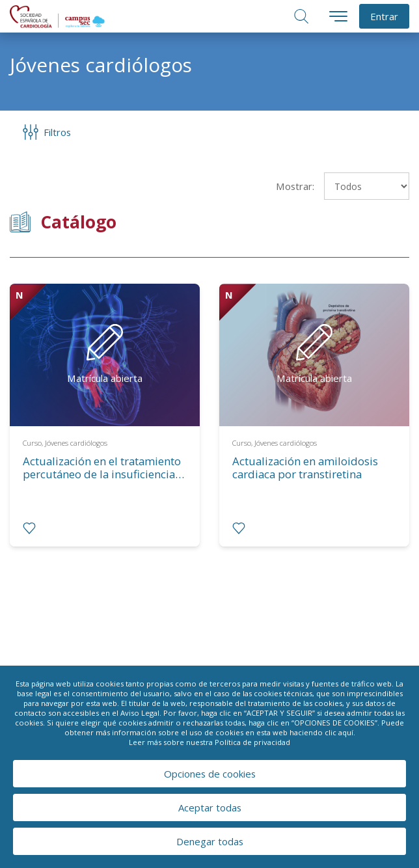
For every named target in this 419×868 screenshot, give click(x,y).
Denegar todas (210, 841)
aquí (346, 732)
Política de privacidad (252, 742)
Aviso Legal (140, 713)
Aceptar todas (210, 807)
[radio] (29, 528)
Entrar (384, 16)
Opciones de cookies (210, 774)
